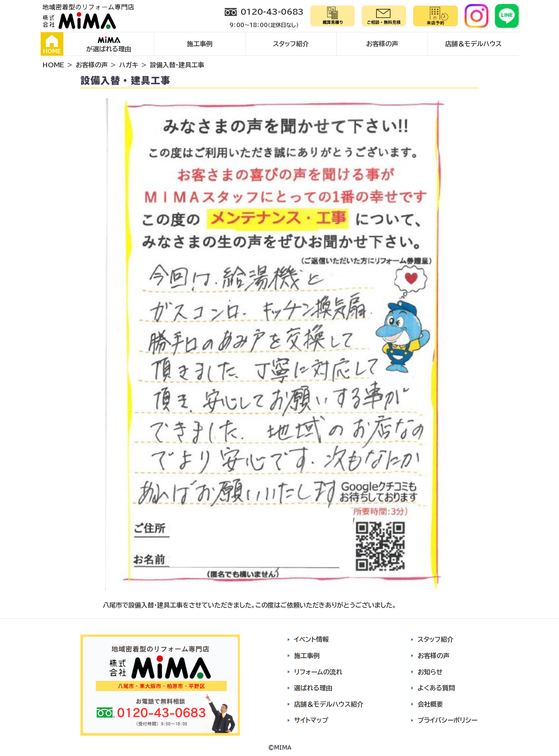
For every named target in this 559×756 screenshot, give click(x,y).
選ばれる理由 (313, 688)
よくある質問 (436, 688)
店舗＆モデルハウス (473, 44)
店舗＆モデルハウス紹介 (329, 704)
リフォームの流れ (318, 672)
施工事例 (200, 44)
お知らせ (430, 672)
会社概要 (430, 704)
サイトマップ (311, 720)
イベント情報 (311, 639)
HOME (52, 45)
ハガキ (129, 65)
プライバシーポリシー (447, 720)
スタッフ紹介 (291, 44)
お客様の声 (382, 44)
